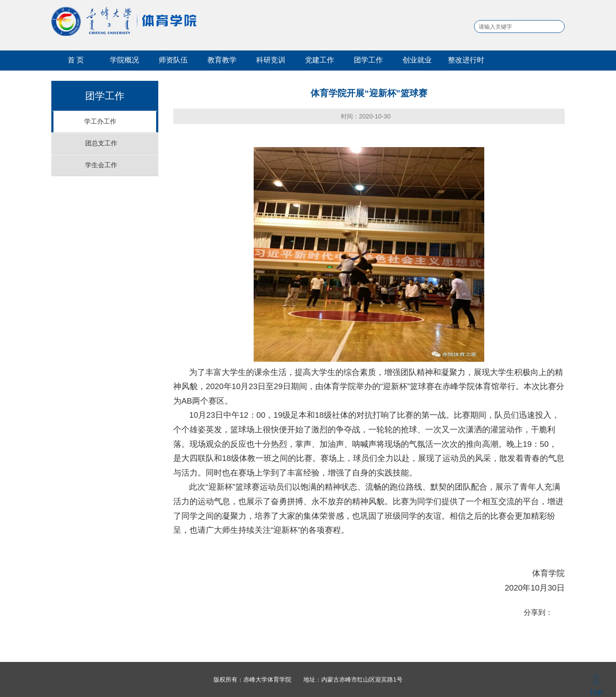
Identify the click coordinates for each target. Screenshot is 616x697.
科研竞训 (271, 60)
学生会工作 (101, 165)
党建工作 (320, 60)
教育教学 (222, 60)
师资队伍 (173, 60)
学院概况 (124, 60)
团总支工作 (101, 143)
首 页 (76, 60)
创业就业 (417, 60)
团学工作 (368, 60)
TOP (596, 685)
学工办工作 (100, 121)
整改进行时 (466, 60)
